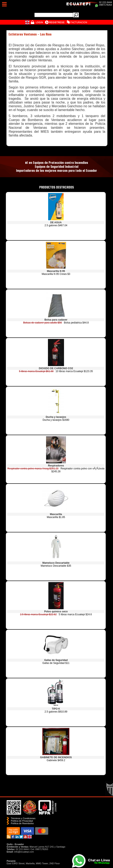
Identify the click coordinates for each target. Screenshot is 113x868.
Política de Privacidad (22, 821)
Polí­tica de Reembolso (22, 823)
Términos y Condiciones (23, 818)
